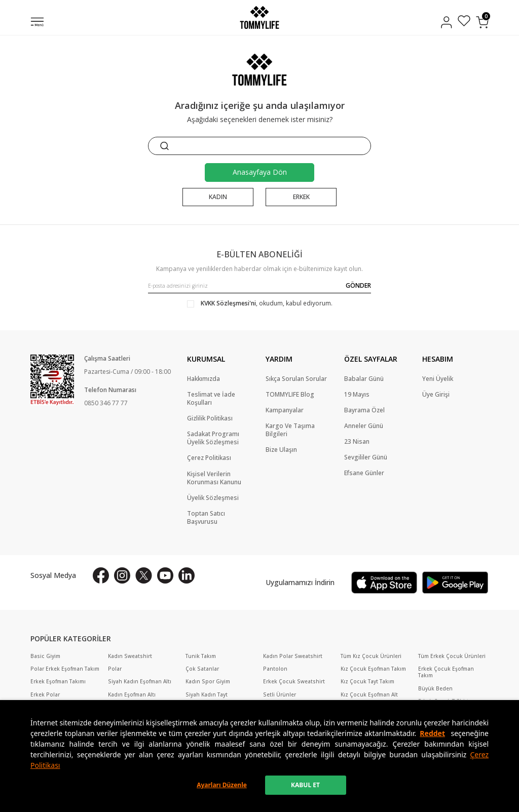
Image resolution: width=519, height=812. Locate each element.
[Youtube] (165, 575)
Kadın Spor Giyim (208, 682)
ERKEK (301, 197)
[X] (144, 575)
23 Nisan (357, 442)
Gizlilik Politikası (210, 418)
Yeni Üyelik (438, 379)
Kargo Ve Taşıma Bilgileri (290, 430)
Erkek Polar (45, 695)
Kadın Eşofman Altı (132, 695)
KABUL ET (305, 785)
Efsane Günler (364, 473)
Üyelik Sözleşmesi (213, 498)
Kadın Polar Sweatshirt (293, 656)
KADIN (218, 197)
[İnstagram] (122, 575)
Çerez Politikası (209, 458)
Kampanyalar (285, 410)
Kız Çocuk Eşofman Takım (373, 669)
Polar (115, 669)
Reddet (432, 733)
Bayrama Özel (364, 410)
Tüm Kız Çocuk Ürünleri (371, 656)
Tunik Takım (201, 656)
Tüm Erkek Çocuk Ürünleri (452, 656)
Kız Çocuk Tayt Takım (367, 682)
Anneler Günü (364, 426)
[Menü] (37, 23)
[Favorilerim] (464, 22)
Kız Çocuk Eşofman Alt (369, 695)
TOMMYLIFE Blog (290, 395)
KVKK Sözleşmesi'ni (228, 303)
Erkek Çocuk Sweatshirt (294, 682)
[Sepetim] (482, 22)
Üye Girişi (436, 395)
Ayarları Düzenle (222, 785)
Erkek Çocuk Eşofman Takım (446, 672)
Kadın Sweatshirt (130, 656)
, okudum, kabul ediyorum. (260, 303)
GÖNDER (358, 285)
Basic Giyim (45, 656)
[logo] (259, 17)
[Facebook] (101, 575)
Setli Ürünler (280, 695)
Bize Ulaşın (281, 450)
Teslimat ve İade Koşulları (211, 399)
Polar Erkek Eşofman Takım (65, 669)
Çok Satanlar (202, 669)
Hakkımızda (203, 379)
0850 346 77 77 (106, 403)
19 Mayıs (357, 395)
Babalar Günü (364, 379)
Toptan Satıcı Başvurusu (206, 518)
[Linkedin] (187, 575)
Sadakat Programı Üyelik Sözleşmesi (213, 438)
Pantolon (275, 669)
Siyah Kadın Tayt (207, 695)
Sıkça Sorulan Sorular (296, 379)
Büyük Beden (435, 689)
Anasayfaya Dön (260, 172)
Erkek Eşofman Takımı (58, 682)
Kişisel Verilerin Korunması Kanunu (214, 478)
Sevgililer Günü (366, 457)
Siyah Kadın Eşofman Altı (140, 682)
